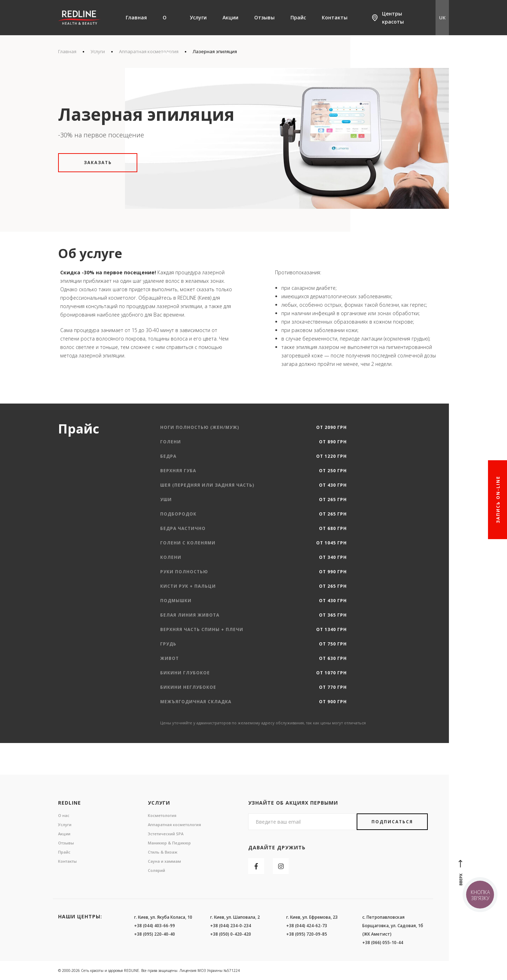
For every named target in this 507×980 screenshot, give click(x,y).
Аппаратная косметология (174, 825)
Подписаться (392, 822)
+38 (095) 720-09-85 (307, 934)
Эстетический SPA (166, 834)
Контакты (335, 17)
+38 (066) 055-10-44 (383, 942)
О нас (167, 35)
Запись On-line (498, 500)
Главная (136, 17)
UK (442, 18)
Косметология (162, 815)
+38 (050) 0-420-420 (231, 934)
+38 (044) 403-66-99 (155, 926)
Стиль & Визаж (163, 852)
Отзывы (264, 17)
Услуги (198, 17)
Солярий (157, 870)
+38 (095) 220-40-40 (155, 934)
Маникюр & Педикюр (169, 843)
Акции (230, 17)
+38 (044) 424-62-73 (307, 926)
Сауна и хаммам (164, 861)
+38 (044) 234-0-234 (231, 926)
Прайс (298, 17)
